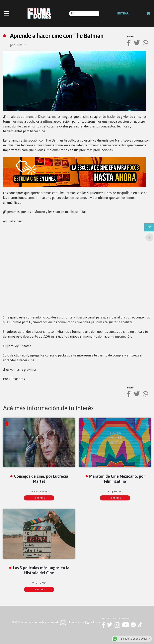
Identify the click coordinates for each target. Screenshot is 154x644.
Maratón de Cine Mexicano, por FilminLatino (117, 479)
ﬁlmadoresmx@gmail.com (84, 622)
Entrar (123, 13)
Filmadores (17, 379)
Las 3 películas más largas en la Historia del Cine (41, 570)
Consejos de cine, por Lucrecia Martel (41, 479)
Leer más (39, 498)
